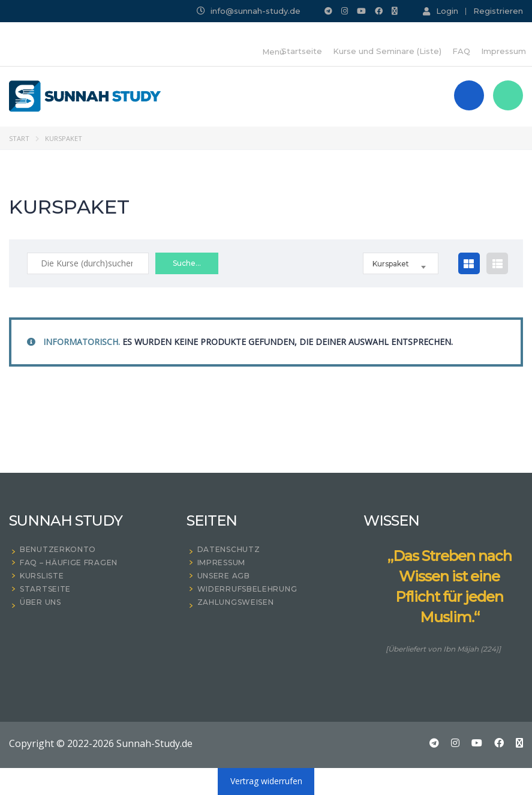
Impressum (504, 51)
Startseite (302, 51)
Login (441, 11)
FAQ (461, 51)
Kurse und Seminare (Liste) (387, 51)
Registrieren (498, 11)
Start (19, 138)
